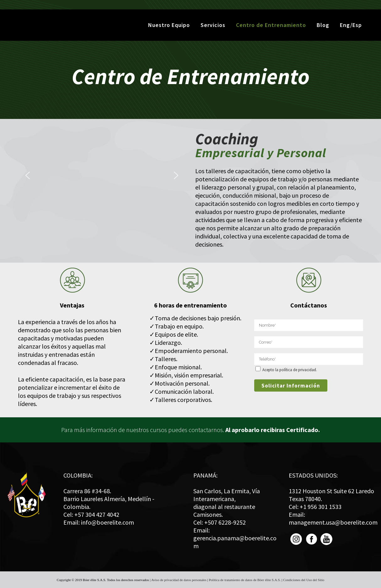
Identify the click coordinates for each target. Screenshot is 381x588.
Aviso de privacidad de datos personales (179, 580)
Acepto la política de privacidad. (290, 370)
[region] (102, 175)
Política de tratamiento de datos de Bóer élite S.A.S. (245, 580)
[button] (28, 175)
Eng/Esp (351, 25)
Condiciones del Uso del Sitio (304, 580)
